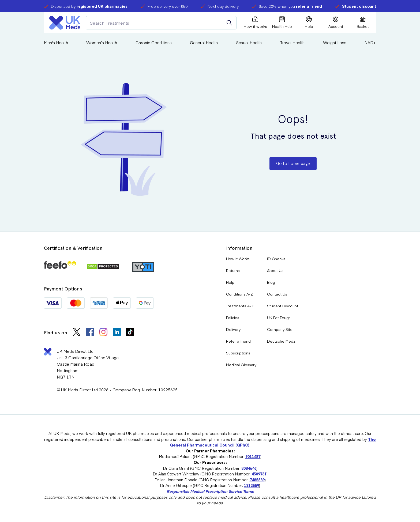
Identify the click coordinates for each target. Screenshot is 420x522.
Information (239, 248)
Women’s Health (102, 42)
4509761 (259, 474)
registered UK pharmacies (102, 6)
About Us (275, 270)
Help (230, 282)
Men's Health (56, 42)
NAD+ (370, 42)
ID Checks (276, 259)
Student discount (359, 6)
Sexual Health (249, 42)
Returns (233, 270)
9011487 (253, 456)
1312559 (252, 485)
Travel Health (292, 42)
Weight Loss (335, 42)
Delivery (233, 329)
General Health (204, 42)
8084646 (249, 468)
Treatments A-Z (240, 306)
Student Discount (283, 306)
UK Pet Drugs (279, 317)
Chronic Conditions (154, 42)
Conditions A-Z (239, 294)
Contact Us (277, 294)
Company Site (280, 329)
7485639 (257, 480)
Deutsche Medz (281, 341)
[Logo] (65, 23)
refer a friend (309, 6)
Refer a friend (238, 341)
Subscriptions (238, 353)
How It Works (238, 259)
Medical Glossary (241, 365)
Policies (233, 317)
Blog (271, 282)
